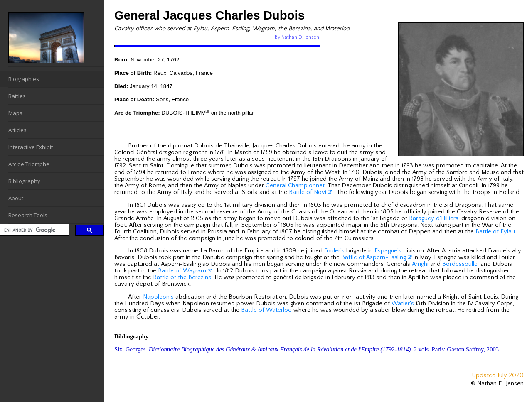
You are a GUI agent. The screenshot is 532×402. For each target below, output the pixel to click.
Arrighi (420, 264)
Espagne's (388, 251)
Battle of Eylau (495, 232)
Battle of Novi (310, 192)
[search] (34, 230)
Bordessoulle (460, 264)
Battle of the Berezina (182, 277)
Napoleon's (158, 297)
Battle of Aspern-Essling (377, 257)
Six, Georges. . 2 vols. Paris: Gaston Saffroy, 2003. (307, 349)
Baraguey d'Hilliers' (434, 218)
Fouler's (334, 251)
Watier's (403, 304)
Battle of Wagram (185, 271)
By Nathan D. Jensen (297, 37)
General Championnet (295, 186)
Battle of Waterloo (266, 310)
